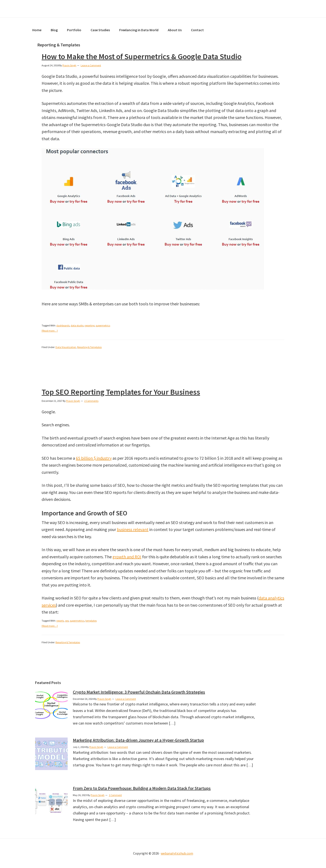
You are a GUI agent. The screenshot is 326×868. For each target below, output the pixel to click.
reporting (90, 325)
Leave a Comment (91, 65)
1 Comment (115, 795)
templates (91, 621)
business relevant (133, 529)
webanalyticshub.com (177, 853)
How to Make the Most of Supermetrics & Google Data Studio (142, 56)
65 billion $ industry (94, 458)
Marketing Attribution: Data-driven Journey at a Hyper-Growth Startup (138, 740)
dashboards (63, 325)
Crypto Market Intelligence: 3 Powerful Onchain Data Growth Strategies (139, 692)
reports (60, 621)
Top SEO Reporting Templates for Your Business (121, 392)
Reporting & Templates (89, 347)
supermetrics (103, 325)
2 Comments (91, 401)
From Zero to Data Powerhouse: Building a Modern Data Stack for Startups (142, 788)
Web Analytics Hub (163, 9)
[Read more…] (50, 331)
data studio (77, 325)
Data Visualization (66, 347)
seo (67, 621)
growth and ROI (127, 557)
